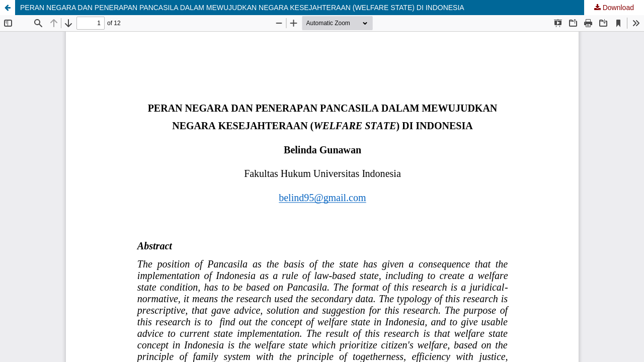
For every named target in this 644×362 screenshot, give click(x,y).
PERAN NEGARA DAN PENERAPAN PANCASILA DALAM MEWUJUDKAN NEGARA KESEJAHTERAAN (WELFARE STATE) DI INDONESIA (242, 8)
